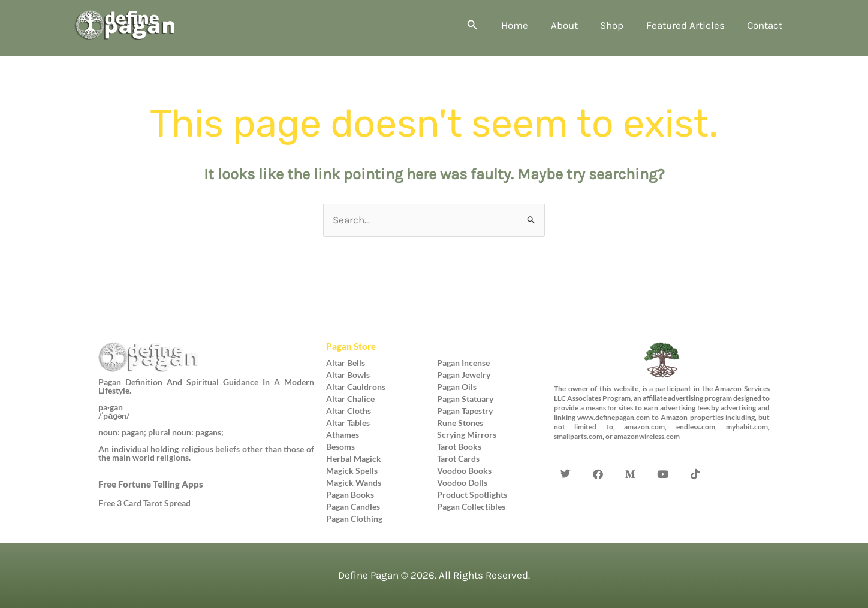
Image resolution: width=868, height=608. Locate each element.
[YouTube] (663, 456)
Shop (617, 25)
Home (524, 25)
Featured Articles (688, 25)
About (572, 25)
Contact (766, 25)
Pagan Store (351, 346)
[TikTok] (695, 456)
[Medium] (631, 456)
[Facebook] (598, 456)
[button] (483, 25)
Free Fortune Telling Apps (151, 484)
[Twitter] (566, 456)
